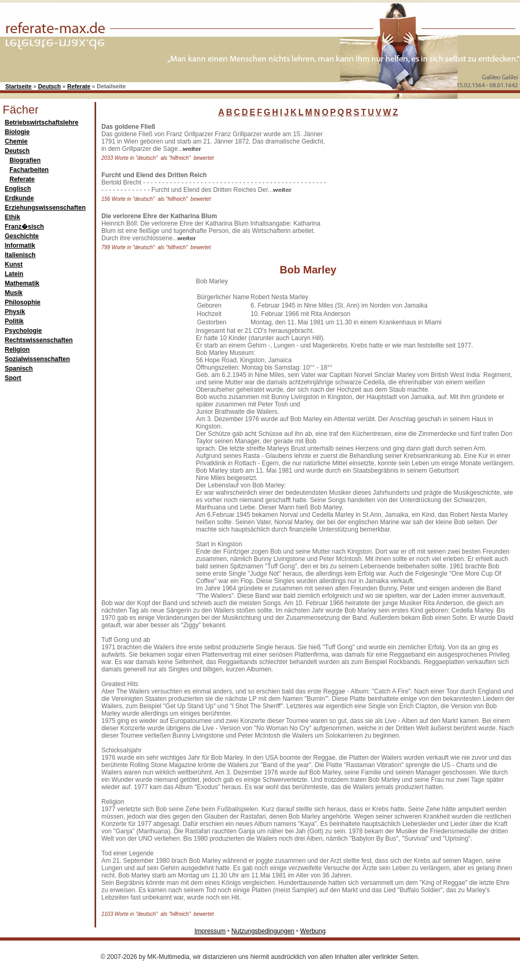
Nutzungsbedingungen (263, 931)
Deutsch (49, 86)
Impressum (210, 931)
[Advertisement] (143, 435)
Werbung (313, 931)
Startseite (18, 86)
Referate (79, 86)
